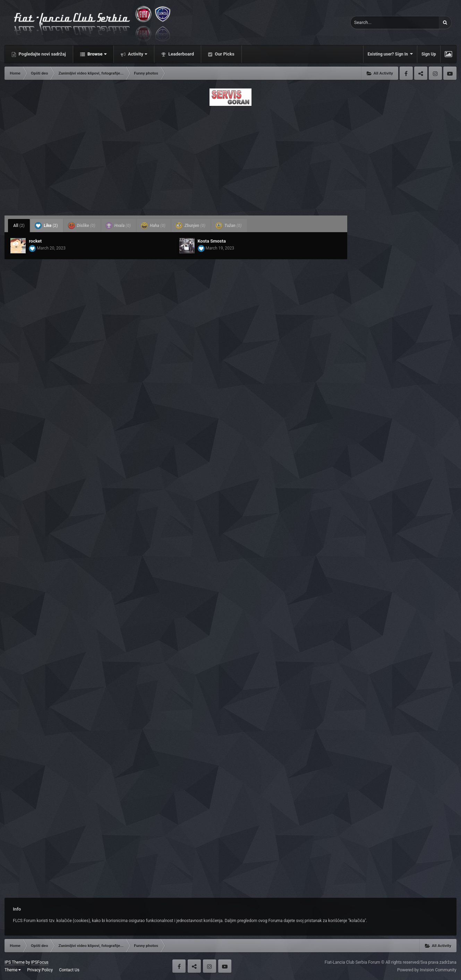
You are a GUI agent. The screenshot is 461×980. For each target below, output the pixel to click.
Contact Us (69, 970)
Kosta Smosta (212, 241)
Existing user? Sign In (390, 54)
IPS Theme (15, 962)
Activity (137, 54)
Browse (96, 54)
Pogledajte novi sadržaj (42, 54)
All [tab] (19, 226)
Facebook (406, 73)
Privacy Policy (40, 970)
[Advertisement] (231, 159)
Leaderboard (181, 54)
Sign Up (429, 54)
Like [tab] (46, 226)
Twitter (421, 73)
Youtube (450, 73)
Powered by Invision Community (427, 970)
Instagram (435, 73)
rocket (35, 241)
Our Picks (224, 54)
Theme (13, 970)
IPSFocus (40, 962)
